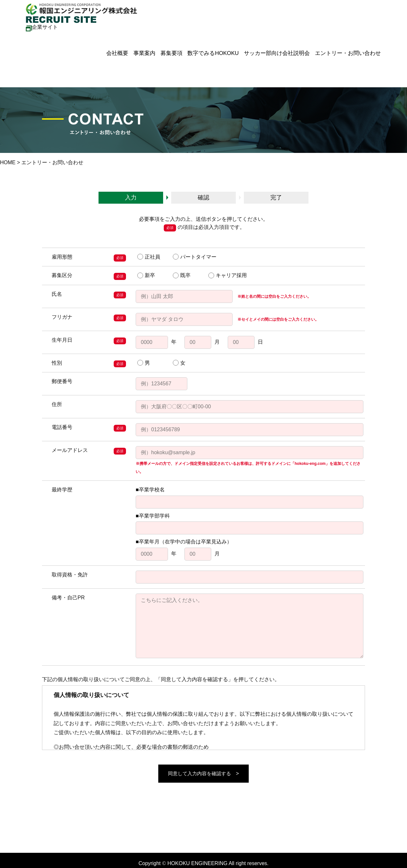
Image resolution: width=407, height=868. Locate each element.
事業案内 (136, 51)
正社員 (149, 257)
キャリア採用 (228, 275)
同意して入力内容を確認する (199, 773)
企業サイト (42, 27)
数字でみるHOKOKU (208, 51)
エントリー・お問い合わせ (345, 51)
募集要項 (164, 51)
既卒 (182, 275)
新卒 (146, 275)
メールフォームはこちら (28, 849)
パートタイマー (195, 257)
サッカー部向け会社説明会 (273, 51)
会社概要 (108, 51)
